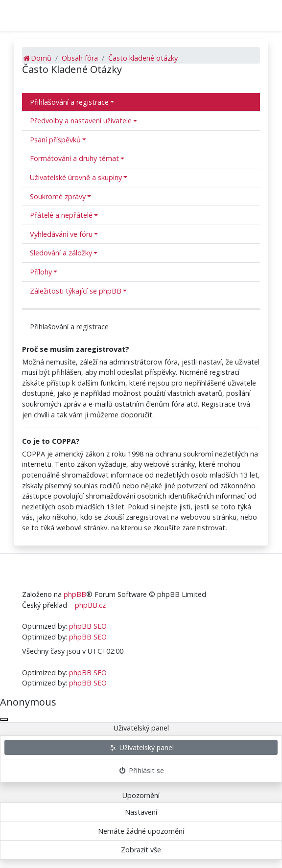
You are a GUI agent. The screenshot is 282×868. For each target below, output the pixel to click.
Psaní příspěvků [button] (55, 140)
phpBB (75, 594)
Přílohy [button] (41, 272)
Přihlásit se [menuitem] (141, 770)
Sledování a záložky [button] (61, 253)
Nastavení (141, 812)
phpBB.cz (90, 605)
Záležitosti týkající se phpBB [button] (76, 291)
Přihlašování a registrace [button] (69, 102)
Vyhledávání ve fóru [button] (61, 234)
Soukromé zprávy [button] (58, 196)
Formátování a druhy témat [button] (74, 158)
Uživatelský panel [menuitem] (141, 747)
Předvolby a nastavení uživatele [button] (81, 121)
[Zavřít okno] (4, 720)
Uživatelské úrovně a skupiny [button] (76, 177)
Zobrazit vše (141, 850)
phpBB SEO (88, 626)
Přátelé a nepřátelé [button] (61, 215)
